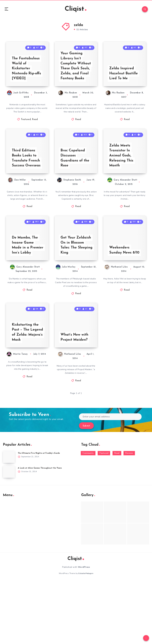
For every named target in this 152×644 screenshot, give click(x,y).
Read (35, 136)
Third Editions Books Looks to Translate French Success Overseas (26, 189)
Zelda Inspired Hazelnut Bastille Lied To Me (124, 89)
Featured (26, 136)
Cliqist (76, 10)
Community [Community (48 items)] (88, 516)
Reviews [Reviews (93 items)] (129, 516)
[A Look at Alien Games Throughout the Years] (9, 535)
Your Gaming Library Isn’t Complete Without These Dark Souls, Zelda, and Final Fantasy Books (76, 82)
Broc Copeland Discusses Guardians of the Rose (75, 189)
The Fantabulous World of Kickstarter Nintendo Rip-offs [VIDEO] (27, 84)
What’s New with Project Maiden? (75, 400)
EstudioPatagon (86, 636)
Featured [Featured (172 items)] (104, 516)
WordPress (84, 630)
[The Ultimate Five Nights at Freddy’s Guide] (9, 520)
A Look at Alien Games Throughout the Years (41, 531)
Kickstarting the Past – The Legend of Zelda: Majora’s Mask (28, 394)
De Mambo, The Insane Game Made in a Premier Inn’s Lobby (28, 292)
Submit (86, 489)
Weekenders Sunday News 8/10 (121, 295)
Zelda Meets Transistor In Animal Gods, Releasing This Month (121, 187)
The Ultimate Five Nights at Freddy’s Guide (40, 516)
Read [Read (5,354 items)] (117, 516)
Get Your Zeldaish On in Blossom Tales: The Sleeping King (76, 292)
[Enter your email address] (110, 480)
